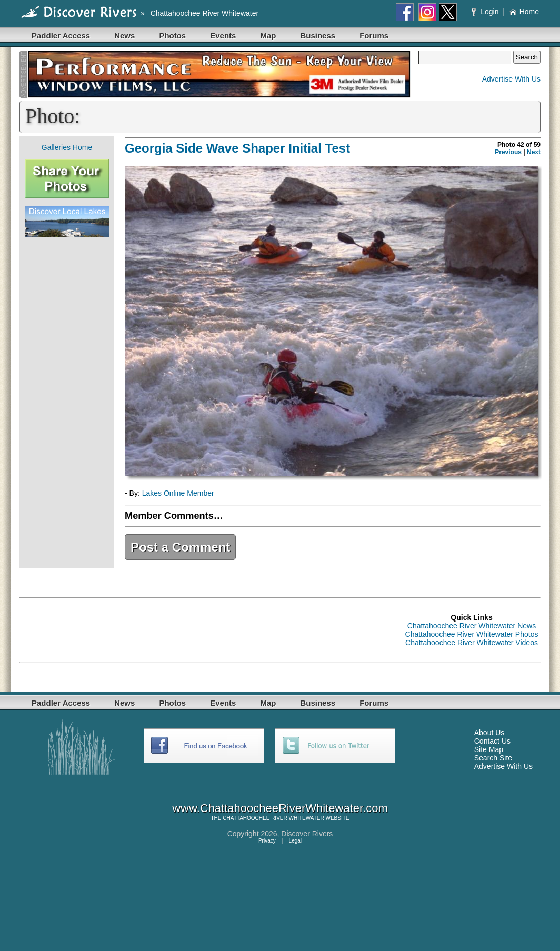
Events (223, 36)
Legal (295, 841)
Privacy (267, 841)
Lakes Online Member (178, 493)
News (124, 36)
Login (486, 12)
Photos (172, 36)
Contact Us (492, 741)
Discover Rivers (307, 834)
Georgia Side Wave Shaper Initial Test (237, 148)
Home (524, 12)
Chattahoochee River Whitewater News (472, 626)
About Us (489, 733)
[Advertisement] (67, 403)
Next (534, 152)
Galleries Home (67, 147)
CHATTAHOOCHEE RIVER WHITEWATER (273, 818)
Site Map (489, 749)
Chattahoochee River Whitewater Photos (472, 634)
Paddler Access (61, 36)
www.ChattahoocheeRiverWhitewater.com (280, 808)
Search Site (493, 758)
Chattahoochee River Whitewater (204, 13)
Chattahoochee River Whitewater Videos (472, 643)
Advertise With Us (511, 79)
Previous (508, 152)
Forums (374, 36)
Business (318, 36)
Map (268, 36)
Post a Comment (180, 547)
